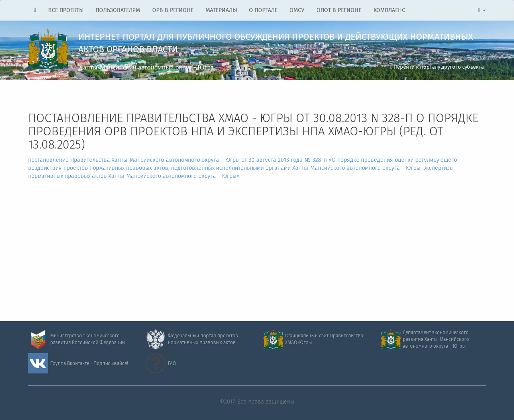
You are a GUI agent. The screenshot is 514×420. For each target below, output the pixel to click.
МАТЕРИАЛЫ (221, 10)
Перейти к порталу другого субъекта (437, 67)
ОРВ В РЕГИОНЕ (173, 10)
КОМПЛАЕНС (389, 10)
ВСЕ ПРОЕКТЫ (66, 10)
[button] (482, 10)
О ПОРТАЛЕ (263, 10)
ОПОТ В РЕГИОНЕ (339, 10)
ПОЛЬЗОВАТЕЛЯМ (118, 10)
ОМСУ (297, 10)
